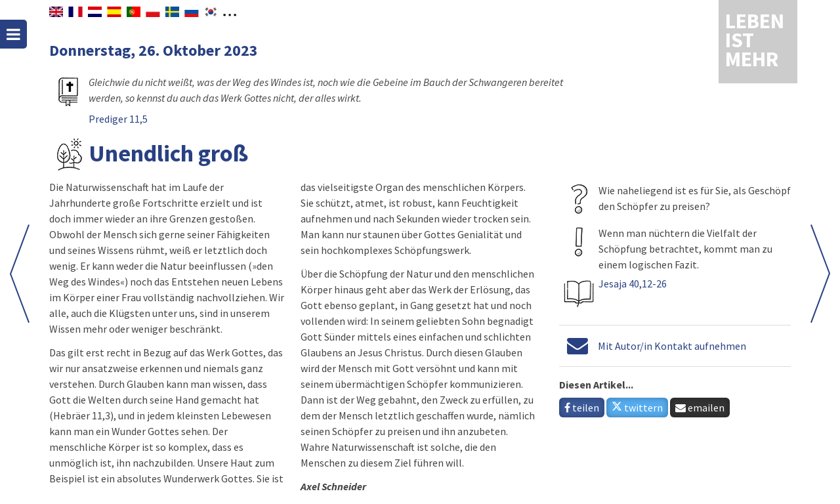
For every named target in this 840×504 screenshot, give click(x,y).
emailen (700, 408)
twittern (637, 408)
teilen (582, 408)
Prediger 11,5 (118, 119)
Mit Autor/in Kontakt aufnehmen (672, 346)
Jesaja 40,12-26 (633, 283)
